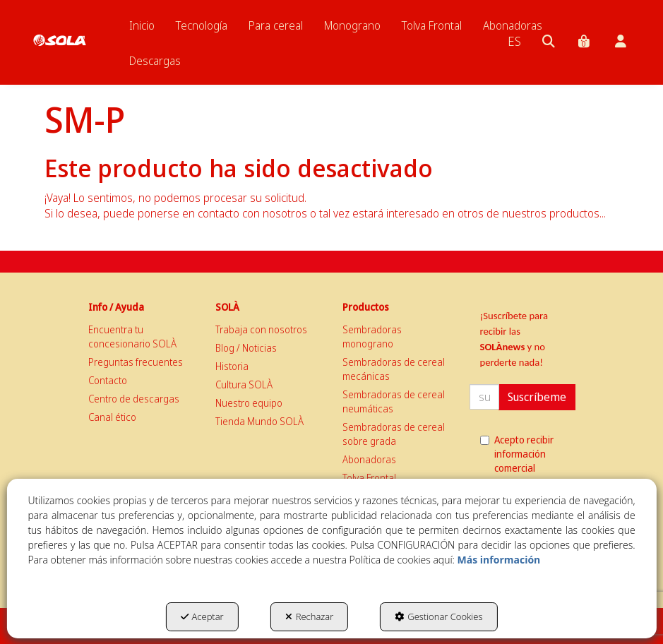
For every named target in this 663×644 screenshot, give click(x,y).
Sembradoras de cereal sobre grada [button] (394, 434)
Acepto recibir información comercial (517, 454)
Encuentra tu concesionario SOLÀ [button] (132, 336)
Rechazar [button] (310, 616)
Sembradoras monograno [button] (372, 336)
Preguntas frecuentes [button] (136, 362)
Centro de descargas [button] (134, 399)
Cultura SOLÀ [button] (244, 384)
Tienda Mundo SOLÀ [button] (259, 421)
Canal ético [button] (112, 417)
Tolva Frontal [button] (369, 478)
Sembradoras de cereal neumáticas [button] (394, 401)
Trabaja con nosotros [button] (261, 329)
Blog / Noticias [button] (246, 348)
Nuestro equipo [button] (249, 403)
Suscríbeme (537, 397)
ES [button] (514, 41)
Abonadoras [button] (369, 459)
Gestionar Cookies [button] (438, 616)
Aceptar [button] (202, 616)
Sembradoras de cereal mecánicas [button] (394, 369)
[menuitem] (142, 25)
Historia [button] (232, 366)
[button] (60, 28)
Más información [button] (499, 560)
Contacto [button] (108, 380)
